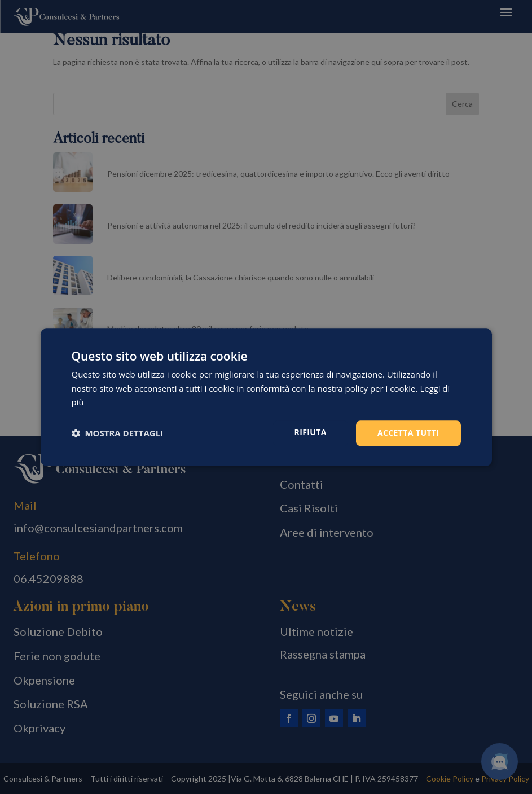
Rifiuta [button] (311, 432)
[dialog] (266, 397)
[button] (118, 433)
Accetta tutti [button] (408, 433)
